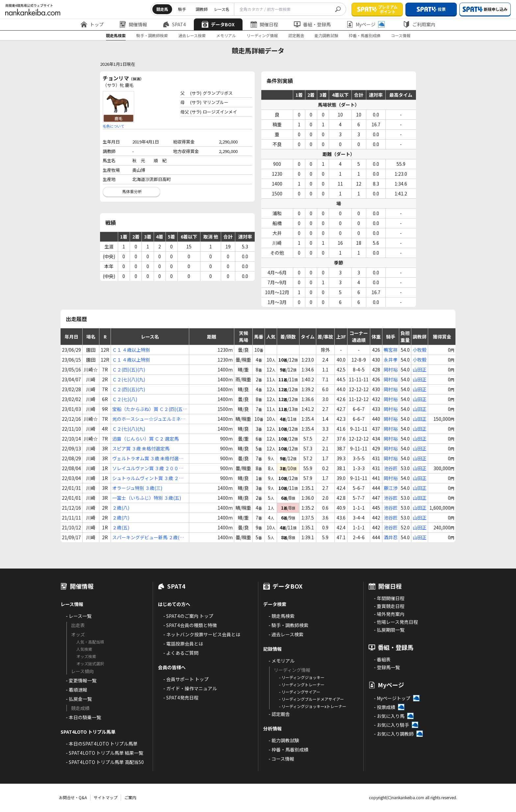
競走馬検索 (116, 35)
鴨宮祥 (391, 350)
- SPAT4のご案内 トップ (188, 616)
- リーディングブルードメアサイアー (311, 699)
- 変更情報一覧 (81, 680)
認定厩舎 (296, 35)
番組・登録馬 (312, 24)
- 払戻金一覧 (79, 699)
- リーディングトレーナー (302, 685)
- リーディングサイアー (300, 692)
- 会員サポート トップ (186, 679)
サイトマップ (106, 797)
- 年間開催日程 (389, 598)
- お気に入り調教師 (394, 734)
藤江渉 (391, 488)
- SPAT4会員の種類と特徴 (190, 625)
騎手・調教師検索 (152, 35)
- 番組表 (382, 659)
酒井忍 (391, 537)
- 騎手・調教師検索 (288, 625)
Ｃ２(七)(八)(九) (129, 379)
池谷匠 (391, 468)
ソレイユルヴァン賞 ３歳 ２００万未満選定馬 (148, 468)
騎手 (182, 9)
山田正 (420, 369)
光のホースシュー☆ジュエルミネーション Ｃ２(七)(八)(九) (149, 419)
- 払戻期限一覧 (389, 630)
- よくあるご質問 (181, 653)
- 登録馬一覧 (387, 667)
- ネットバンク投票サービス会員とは (202, 634)
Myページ (366, 24)
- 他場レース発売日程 (396, 622)
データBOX (218, 24)
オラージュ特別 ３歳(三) (137, 488)
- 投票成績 (385, 707)
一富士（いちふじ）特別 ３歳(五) (147, 498)
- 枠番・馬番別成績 (288, 749)
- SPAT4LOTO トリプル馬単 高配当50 (105, 762)
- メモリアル (282, 661)
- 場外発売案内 (389, 614)
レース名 (222, 9)
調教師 (202, 9)
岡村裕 (391, 369)
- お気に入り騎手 (391, 725)
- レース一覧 (79, 616)
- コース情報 (281, 759)
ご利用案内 (419, 24)
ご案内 (130, 797)
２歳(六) (121, 518)
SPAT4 (174, 24)
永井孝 (391, 360)
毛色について (114, 126)
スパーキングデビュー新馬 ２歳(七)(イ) (149, 537)
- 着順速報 (77, 690)
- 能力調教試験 (284, 740)
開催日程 (264, 24)
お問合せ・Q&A (73, 797)
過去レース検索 (192, 35)
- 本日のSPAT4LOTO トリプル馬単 (102, 744)
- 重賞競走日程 (389, 606)
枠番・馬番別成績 (365, 35)
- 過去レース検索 (286, 634)
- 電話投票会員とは (183, 644)
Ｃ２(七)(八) (125, 399)
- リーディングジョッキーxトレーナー (313, 706)
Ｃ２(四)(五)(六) (129, 369)
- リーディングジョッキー (302, 677)
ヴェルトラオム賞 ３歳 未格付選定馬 (148, 458)
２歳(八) (121, 508)
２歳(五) (121, 527)
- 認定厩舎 (279, 714)
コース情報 (401, 35)
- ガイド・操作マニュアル (190, 688)
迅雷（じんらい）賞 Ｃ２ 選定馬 (145, 439)
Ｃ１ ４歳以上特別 (131, 350)
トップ (92, 24)
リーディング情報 (262, 35)
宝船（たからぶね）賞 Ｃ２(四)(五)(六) (148, 409)
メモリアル (226, 35)
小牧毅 (420, 350)
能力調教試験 (326, 35)
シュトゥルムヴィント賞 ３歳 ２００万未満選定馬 (148, 478)
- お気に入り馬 (389, 716)
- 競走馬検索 (282, 616)
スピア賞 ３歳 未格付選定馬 (141, 448)
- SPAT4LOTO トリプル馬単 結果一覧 (104, 753)
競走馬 (162, 9)
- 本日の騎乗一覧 (83, 717)
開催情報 (133, 24)
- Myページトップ (392, 698)
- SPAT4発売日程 (181, 698)
